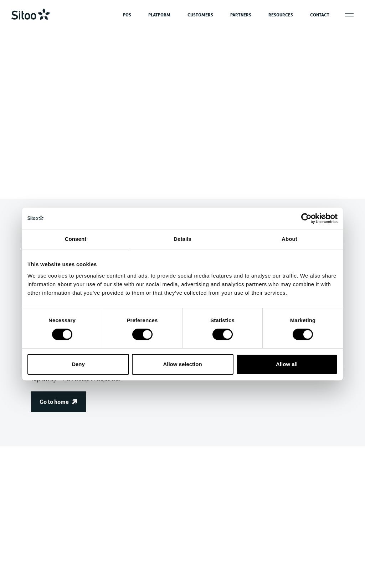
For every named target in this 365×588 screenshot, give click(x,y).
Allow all (287, 364)
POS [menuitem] (127, 15)
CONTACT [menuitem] (320, 15)
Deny (78, 364)
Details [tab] (182, 239)
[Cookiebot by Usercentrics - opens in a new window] (306, 218)
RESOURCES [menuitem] (281, 15)
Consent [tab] (76, 239)
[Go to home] (31, 14)
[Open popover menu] (349, 15)
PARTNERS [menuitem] (241, 15)
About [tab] (289, 239)
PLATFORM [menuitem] (159, 15)
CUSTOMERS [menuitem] (200, 15)
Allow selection (182, 364)
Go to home (58, 402)
